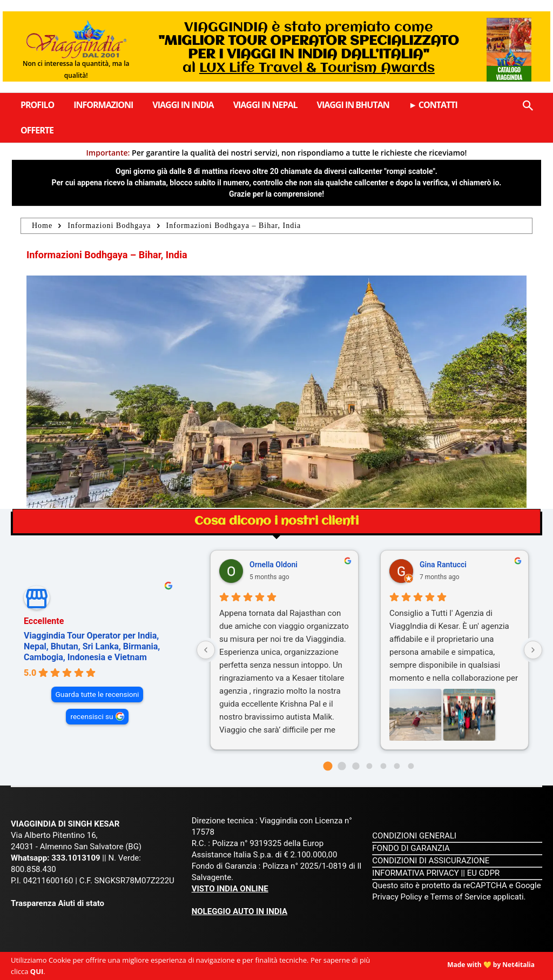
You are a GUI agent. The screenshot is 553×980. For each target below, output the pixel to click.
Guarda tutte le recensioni (97, 694)
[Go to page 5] (397, 766)
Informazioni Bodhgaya (109, 226)
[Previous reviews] (206, 650)
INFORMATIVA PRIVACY (416, 873)
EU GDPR (484, 873)
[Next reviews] (533, 650)
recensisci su (92, 716)
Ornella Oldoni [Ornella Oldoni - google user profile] (274, 565)
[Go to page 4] (383, 766)
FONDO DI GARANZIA (411, 848)
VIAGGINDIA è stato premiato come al (309, 48)
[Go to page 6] (411, 766)
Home (42, 226)
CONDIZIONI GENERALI (414, 836)
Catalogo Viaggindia (509, 73)
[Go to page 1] (342, 766)
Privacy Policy (398, 897)
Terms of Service (461, 897)
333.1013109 (76, 858)
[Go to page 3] (370, 766)
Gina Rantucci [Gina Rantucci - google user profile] (443, 565)
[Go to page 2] (356, 766)
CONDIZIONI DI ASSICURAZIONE (431, 861)
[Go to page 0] (328, 766)
